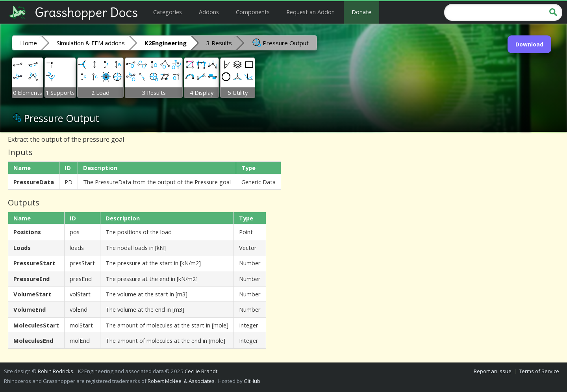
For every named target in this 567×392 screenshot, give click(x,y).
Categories (168, 12)
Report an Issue (493, 371)
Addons (209, 12)
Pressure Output (280, 43)
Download (529, 44)
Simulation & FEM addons (91, 43)
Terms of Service (539, 371)
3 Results (219, 43)
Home (29, 43)
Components (253, 12)
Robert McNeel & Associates (181, 381)
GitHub (252, 381)
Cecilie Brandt (201, 371)
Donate (361, 12)
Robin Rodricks (56, 371)
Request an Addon (310, 12)
